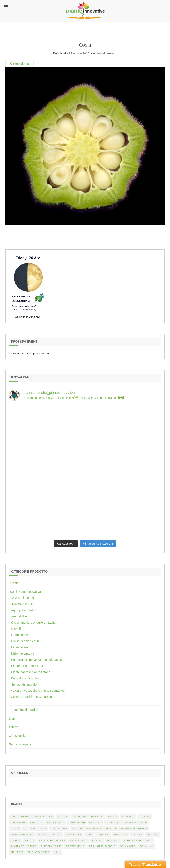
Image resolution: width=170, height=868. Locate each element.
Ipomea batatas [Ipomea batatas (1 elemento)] (22, 834)
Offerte (14, 727)
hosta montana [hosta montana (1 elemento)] (35, 828)
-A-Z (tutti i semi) (22, 598)
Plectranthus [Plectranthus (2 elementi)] (51, 846)
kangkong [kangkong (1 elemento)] (73, 834)
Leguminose (19, 647)
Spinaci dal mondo (24, 684)
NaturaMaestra (105, 53)
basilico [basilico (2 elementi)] (97, 816)
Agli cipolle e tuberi (24, 610)
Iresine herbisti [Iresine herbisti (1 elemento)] (50, 834)
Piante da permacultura (27, 666)
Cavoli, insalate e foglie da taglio (33, 623)
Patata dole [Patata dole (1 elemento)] (79, 840)
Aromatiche (19, 616)
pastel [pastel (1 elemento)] (29, 840)
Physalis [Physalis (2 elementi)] (113, 840)
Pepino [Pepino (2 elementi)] (97, 840)
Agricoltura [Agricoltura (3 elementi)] (44, 816)
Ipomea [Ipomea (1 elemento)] (112, 828)
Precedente (19, 64)
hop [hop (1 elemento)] (144, 822)
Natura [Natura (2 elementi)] (137, 834)
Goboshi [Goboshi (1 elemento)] (96, 822)
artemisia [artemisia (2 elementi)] (80, 816)
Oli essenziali (18, 736)
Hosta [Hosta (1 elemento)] (15, 828)
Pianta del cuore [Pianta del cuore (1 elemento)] (24, 846)
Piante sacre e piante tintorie (31, 672)
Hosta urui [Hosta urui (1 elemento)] (59, 828)
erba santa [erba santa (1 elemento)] (77, 822)
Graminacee (19, 635)
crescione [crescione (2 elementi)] (18, 822)
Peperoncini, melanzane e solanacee (37, 660)
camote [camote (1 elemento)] (145, 816)
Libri (12, 718)
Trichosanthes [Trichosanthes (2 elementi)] (39, 852)
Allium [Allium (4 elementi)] (63, 816)
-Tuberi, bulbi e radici (23, 710)
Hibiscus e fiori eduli (25, 641)
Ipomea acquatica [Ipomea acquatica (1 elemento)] (134, 828)
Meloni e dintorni (22, 653)
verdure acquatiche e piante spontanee (38, 691)
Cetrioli (16, 629)
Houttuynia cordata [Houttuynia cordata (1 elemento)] (87, 828)
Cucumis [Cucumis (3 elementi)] (37, 822)
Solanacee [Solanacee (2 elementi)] (128, 846)
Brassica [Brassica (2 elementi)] (128, 816)
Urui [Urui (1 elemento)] (57, 852)
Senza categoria (20, 744)
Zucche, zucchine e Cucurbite (31, 697)
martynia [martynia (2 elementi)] (120, 834)
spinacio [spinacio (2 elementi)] (17, 852)
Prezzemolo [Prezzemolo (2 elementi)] (75, 846)
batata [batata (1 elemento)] (112, 816)
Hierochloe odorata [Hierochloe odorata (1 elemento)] (121, 822)
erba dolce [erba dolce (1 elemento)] (56, 822)
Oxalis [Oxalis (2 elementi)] (15, 840)
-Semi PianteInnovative (25, 592)
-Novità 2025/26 (22, 604)
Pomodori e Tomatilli (25, 678)
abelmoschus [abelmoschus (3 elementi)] (21, 816)
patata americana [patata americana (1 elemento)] (52, 840)
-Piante (14, 583)
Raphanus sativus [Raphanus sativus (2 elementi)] (102, 846)
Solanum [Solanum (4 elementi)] (147, 846)
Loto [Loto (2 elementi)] (89, 834)
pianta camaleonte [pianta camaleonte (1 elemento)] (138, 840)
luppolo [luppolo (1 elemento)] (103, 834)
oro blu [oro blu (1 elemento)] (153, 834)
